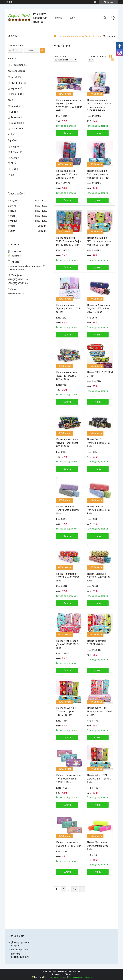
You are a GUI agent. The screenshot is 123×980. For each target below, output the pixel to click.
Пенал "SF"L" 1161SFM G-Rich (100, 374)
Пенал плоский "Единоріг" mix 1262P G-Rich (68, 309)
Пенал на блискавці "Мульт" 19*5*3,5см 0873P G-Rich (98, 309)
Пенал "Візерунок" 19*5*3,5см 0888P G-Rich (99, 577)
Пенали (97, 36)
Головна (58, 18)
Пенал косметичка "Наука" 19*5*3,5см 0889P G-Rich (67, 443)
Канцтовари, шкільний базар (76, 36)
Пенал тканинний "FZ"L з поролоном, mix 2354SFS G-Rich (98, 174)
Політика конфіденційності (80, 977)
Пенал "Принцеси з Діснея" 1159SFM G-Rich (68, 644)
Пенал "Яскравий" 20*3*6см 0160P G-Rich (98, 846)
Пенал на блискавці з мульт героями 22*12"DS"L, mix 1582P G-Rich (69, 105)
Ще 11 (14, 175)
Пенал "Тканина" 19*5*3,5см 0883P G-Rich (68, 510)
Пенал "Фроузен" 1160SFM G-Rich (97, 643)
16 (75, 889)
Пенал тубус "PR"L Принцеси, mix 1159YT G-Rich (100, 711)
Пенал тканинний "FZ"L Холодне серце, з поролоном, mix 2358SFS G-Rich (99, 105)
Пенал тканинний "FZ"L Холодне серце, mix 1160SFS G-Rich (99, 241)
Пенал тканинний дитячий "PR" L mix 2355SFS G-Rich (67, 174)
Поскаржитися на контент (55, 977)
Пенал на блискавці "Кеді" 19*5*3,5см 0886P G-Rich (68, 376)
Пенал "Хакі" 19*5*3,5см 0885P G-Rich (99, 443)
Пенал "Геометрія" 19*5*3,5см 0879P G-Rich (68, 577)
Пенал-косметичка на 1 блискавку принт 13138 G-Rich (69, 779)
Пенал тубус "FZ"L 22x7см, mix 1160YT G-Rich (100, 779)
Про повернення (20, 950)
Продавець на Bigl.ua (62, 974)
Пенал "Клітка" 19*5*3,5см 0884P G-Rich (99, 510)
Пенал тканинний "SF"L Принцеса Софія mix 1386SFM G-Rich (69, 241)
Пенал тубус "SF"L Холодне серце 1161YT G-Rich (66, 711)
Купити (67, 133)
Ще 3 (13, 134)
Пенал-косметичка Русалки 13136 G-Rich (69, 844)
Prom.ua (76, 972)
